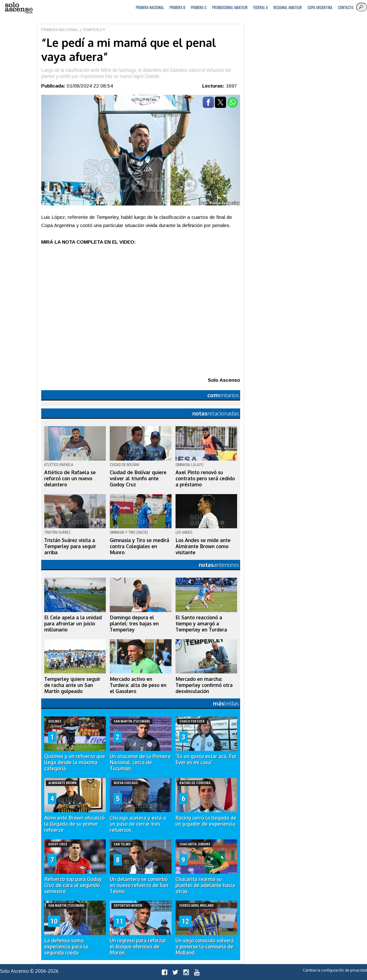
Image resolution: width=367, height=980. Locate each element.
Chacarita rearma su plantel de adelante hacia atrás (205, 885)
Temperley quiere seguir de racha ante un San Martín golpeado (72, 685)
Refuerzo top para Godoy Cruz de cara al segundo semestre (73, 885)
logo (19, 8)
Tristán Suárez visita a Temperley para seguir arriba (70, 546)
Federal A (261, 7)
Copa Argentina (320, 7)
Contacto (346, 7)
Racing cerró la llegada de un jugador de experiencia (206, 821)
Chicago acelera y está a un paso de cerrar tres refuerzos (138, 824)
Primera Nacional (150, 7)
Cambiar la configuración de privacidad (335, 970)
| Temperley (92, 30)
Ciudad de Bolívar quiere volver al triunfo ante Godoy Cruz (138, 478)
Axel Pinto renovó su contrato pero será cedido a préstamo (205, 478)
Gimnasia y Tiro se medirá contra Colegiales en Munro (139, 546)
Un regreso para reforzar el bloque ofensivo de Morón (138, 947)
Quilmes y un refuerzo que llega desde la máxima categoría (75, 762)
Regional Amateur (288, 7)
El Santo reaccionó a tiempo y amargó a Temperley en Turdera (201, 624)
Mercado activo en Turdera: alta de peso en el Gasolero (138, 685)
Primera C (199, 7)
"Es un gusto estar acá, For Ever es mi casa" (206, 759)
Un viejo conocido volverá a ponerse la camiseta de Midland (205, 947)
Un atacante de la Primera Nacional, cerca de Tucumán (140, 762)
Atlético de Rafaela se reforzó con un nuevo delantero (70, 478)
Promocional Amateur (230, 7)
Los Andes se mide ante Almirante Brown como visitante (203, 546)
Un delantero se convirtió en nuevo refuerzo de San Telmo (139, 885)
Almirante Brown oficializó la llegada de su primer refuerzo (74, 824)
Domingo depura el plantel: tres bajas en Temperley (134, 624)
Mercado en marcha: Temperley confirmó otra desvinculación (204, 685)
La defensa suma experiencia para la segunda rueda (66, 947)
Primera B (177, 7)
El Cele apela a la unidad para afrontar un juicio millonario (73, 624)
